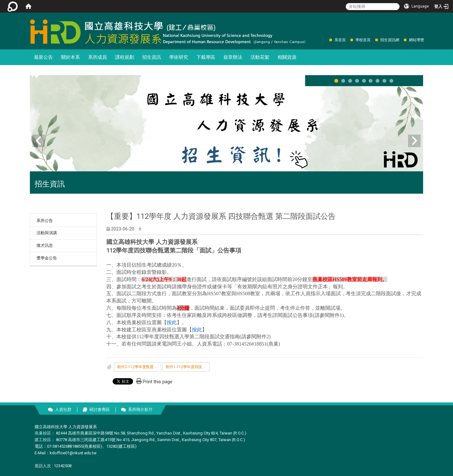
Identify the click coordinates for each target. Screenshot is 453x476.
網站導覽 (417, 40)
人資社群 (63, 410)
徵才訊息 (45, 245)
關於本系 (70, 57)
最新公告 (43, 57)
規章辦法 (233, 57)
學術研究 (179, 57)
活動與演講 (47, 233)
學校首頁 (363, 40)
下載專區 (206, 57)
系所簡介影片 (140, 410)
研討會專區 (100, 410)
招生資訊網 (390, 40)
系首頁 (340, 40)
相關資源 (287, 57)
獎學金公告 (47, 258)
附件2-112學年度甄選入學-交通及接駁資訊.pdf (139, 367)
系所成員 (98, 57)
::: (326, 40)
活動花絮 (260, 57)
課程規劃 (125, 57)
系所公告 (45, 221)
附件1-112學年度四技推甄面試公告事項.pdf (188, 367)
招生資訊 (152, 57)
